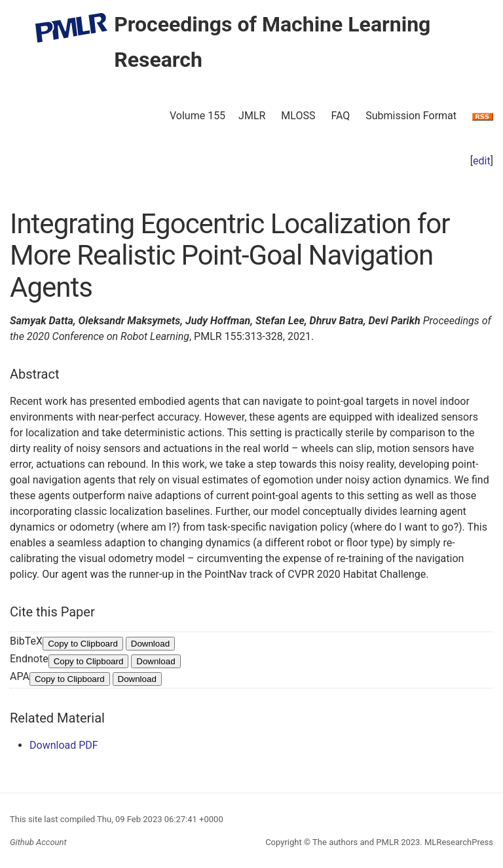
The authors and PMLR (356, 842)
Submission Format (411, 116)
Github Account (38, 842)
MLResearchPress (458, 842)
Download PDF (64, 745)
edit (482, 161)
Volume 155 (197, 116)
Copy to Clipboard (83, 644)
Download (150, 644)
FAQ (340, 116)
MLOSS (298, 116)
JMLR (252, 116)
